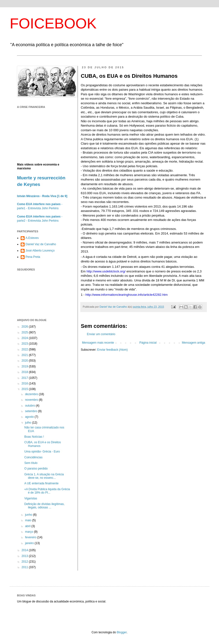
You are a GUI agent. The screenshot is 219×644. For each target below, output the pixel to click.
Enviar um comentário (101, 334)
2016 (25, 383)
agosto (30, 417)
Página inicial (148, 343)
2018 (25, 372)
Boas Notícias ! (34, 437)
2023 (25, 344)
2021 (25, 355)
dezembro (32, 394)
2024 (25, 338)
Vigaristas (31, 498)
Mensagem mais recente (98, 343)
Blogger (122, 632)
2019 (25, 366)
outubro (30, 406)
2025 (25, 332)
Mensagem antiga (194, 343)
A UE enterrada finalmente (41, 483)
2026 (25, 327)
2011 (25, 567)
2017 (25, 378)
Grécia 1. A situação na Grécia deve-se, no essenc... (44, 476)
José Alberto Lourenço (40, 251)
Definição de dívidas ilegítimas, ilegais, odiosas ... (44, 506)
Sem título (31, 463)
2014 (25, 550)
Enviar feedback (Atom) (112, 350)
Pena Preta (33, 257)
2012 (25, 562)
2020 (25, 361)
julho (29, 423)
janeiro (30, 543)
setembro (32, 411)
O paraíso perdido (36, 469)
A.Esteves (32, 238)
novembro (32, 400)
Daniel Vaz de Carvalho (41, 244)
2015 (25, 389)
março (30, 532)
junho (29, 515)
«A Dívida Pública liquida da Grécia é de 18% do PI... (47, 491)
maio (29, 520)
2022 (25, 349)
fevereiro (31, 537)
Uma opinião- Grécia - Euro (42, 452)
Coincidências (33, 457)
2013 (25, 556)
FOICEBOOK (53, 23)
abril (28, 526)
